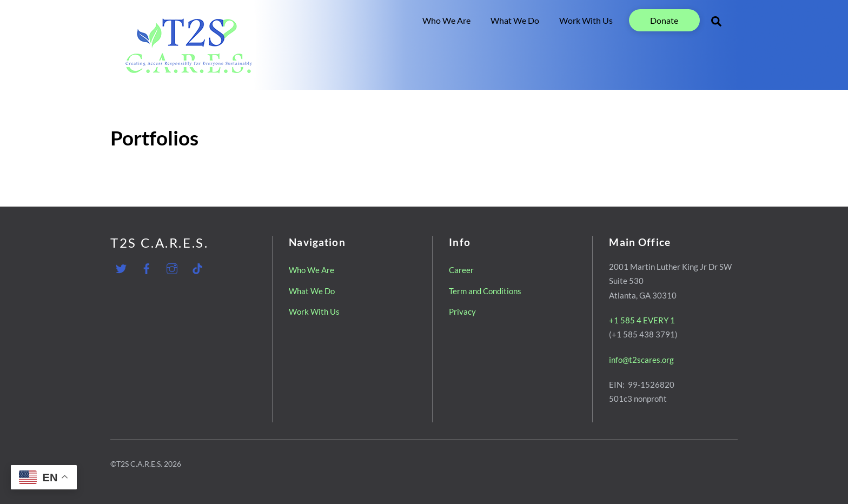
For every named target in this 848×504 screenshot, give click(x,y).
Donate (664, 20)
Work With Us (586, 20)
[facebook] (147, 267)
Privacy (462, 311)
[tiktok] (197, 267)
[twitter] (121, 267)
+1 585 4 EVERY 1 (642, 320)
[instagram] (172, 267)
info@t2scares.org (641, 359)
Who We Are (446, 20)
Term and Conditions (485, 290)
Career (461, 270)
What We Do (515, 20)
